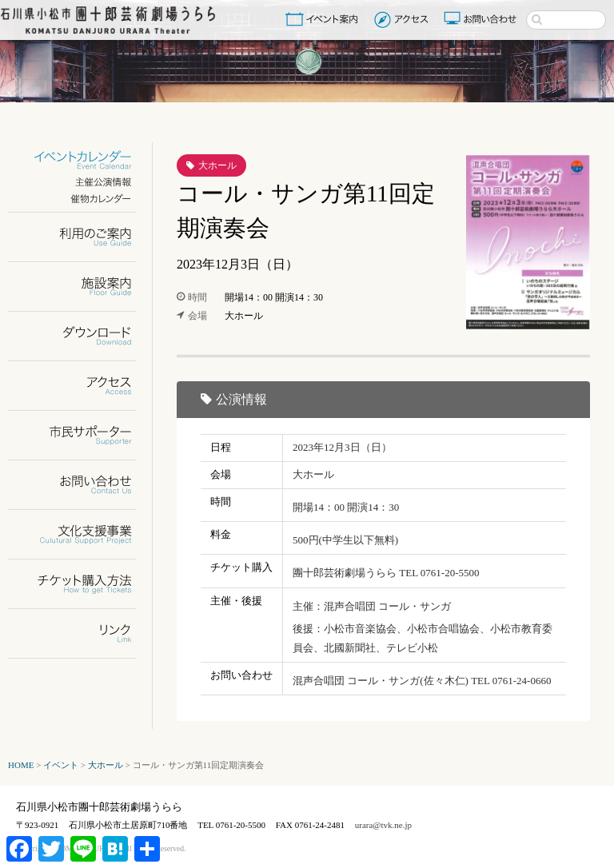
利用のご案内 (82, 237)
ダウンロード (82, 336)
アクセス (403, 19)
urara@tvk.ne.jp (383, 825)
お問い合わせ (482, 19)
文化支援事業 (82, 534)
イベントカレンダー (82, 160)
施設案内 (82, 287)
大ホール (217, 165)
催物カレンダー (82, 199)
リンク (82, 633)
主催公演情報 (82, 182)
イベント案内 (325, 19)
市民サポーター (82, 435)
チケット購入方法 (82, 584)
